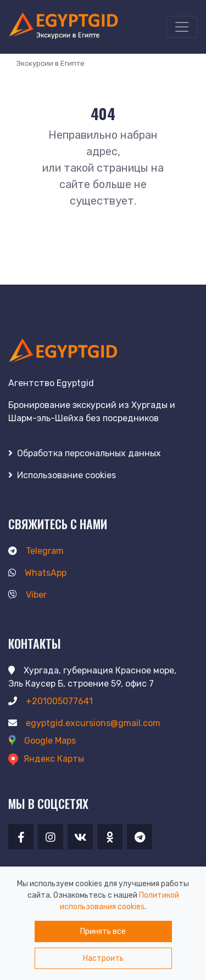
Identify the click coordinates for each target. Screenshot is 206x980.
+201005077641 (51, 701)
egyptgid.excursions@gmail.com (84, 723)
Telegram (36, 551)
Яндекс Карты (46, 759)
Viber (27, 595)
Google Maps (42, 741)
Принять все (103, 931)
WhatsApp (37, 573)
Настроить (103, 958)
